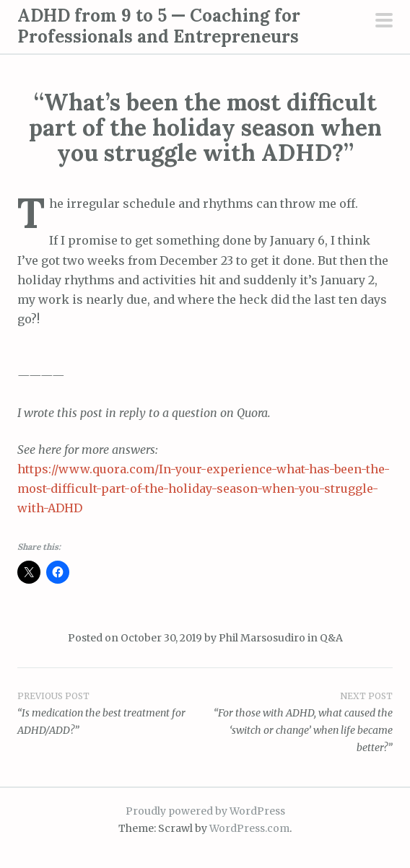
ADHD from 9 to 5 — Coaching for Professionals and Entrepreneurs (159, 26)
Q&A (331, 638)
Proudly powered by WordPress (205, 811)
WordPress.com (249, 828)
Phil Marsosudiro (262, 638)
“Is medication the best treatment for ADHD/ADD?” (111, 713)
